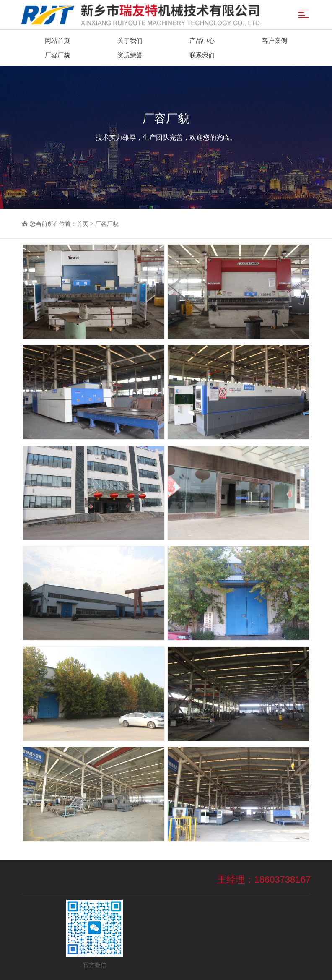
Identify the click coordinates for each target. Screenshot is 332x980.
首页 (83, 224)
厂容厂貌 (107, 224)
